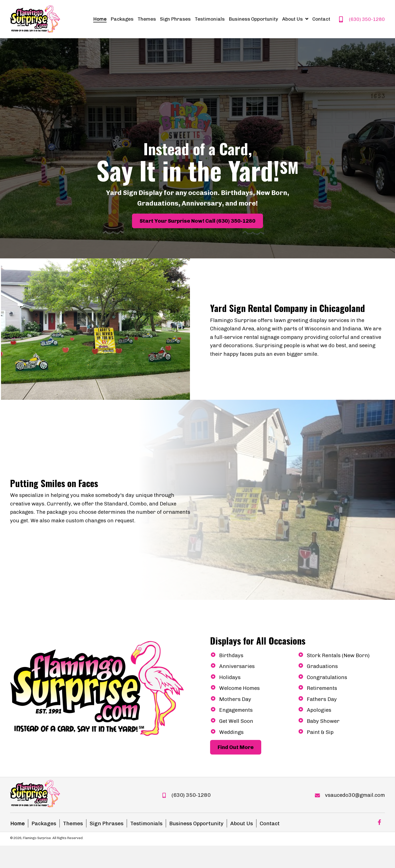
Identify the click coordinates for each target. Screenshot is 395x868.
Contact (270, 823)
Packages (44, 823)
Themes (73, 823)
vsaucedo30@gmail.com (355, 795)
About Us (242, 823)
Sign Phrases (107, 823)
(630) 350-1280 (367, 19)
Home (18, 823)
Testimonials (146, 823)
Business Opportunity (196, 823)
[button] (197, 221)
